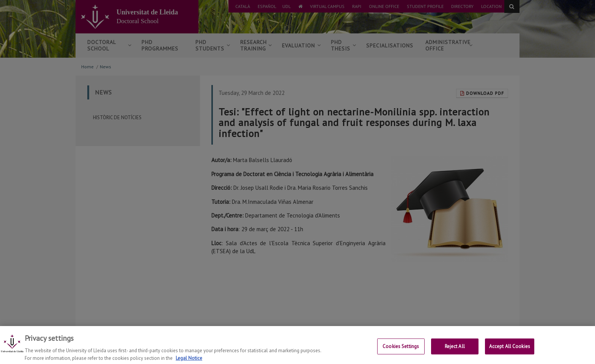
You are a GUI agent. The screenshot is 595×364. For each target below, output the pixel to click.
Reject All (455, 352)
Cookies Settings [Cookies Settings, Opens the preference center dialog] (401, 352)
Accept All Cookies (510, 352)
